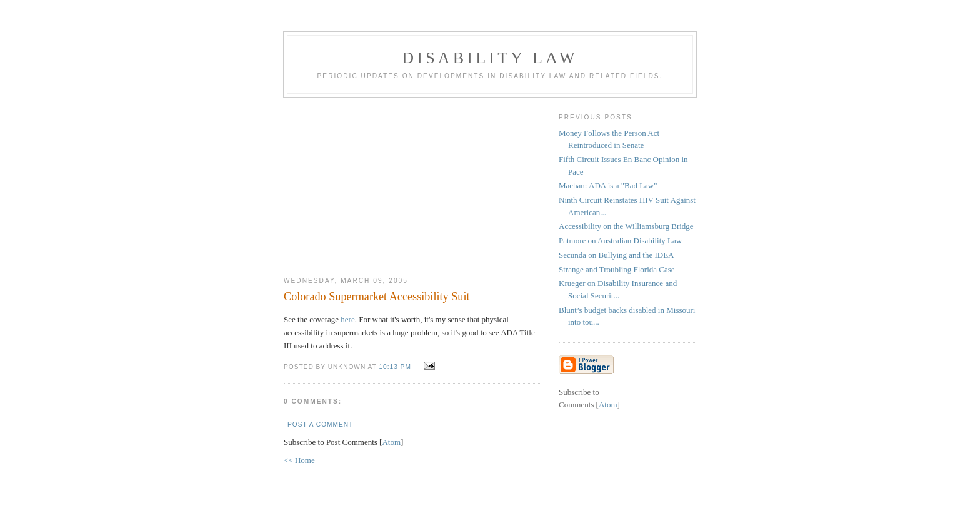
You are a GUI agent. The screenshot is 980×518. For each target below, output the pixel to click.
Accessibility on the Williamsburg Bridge (626, 226)
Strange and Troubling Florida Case (617, 269)
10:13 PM (396, 367)
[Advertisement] (412, 182)
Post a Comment (320, 424)
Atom (391, 442)
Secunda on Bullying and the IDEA (617, 255)
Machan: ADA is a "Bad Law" (608, 185)
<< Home (299, 460)
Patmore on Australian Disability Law (620, 241)
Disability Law (490, 58)
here (347, 319)
